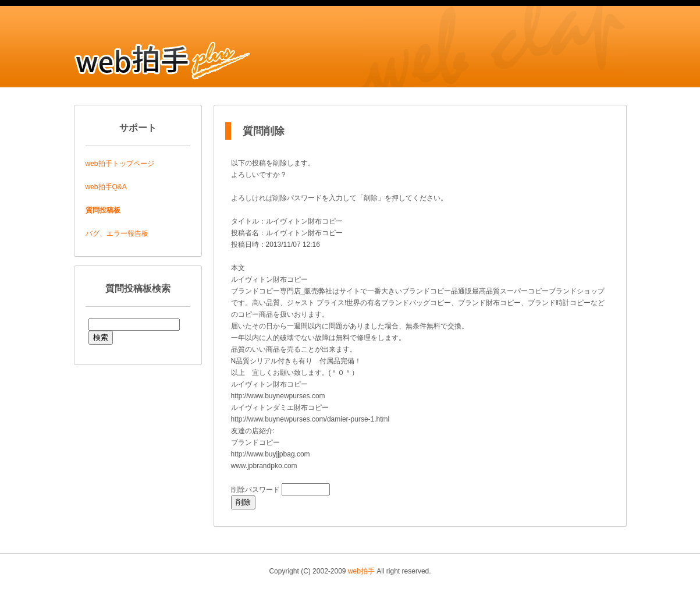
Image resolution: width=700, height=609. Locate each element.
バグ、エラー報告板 (117, 233)
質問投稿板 (103, 210)
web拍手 (361, 571)
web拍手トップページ (120, 164)
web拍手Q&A (106, 187)
